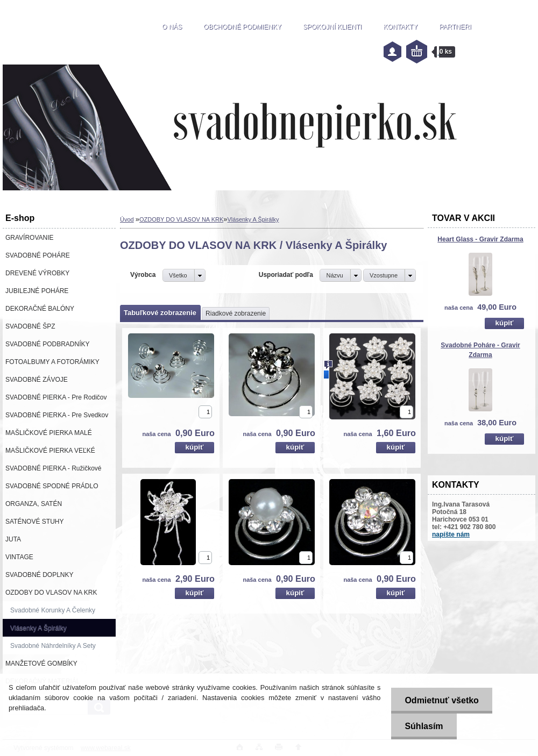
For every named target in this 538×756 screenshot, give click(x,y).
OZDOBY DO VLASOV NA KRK (51, 593)
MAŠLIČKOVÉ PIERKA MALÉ (49, 433)
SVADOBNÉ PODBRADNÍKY (47, 344)
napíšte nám (451, 534)
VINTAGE (19, 557)
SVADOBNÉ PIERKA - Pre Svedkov (57, 415)
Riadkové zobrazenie (236, 313)
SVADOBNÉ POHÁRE (38, 255)
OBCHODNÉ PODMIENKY (242, 27)
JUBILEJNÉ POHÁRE (37, 291)
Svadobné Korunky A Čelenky (53, 610)
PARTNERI (455, 27)
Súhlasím (424, 726)
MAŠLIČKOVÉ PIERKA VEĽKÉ (50, 451)
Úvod (127, 219)
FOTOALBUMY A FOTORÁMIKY (52, 362)
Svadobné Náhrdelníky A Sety (53, 646)
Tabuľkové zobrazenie (160, 313)
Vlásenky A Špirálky (38, 628)
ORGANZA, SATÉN (34, 504)
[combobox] (340, 275)
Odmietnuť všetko (441, 700)
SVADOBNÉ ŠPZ (30, 326)
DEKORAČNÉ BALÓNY (40, 309)
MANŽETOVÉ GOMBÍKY (41, 664)
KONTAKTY (400, 27)
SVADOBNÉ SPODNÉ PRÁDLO (52, 486)
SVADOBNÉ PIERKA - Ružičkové (54, 468)
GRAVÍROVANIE (30, 238)
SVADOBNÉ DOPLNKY (39, 575)
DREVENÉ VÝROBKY (37, 273)
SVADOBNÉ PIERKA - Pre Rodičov (56, 397)
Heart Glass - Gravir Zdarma (480, 239)
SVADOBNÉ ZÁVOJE (37, 380)
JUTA (13, 539)
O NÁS (172, 27)
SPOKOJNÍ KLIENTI (332, 27)
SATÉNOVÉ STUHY (34, 522)
